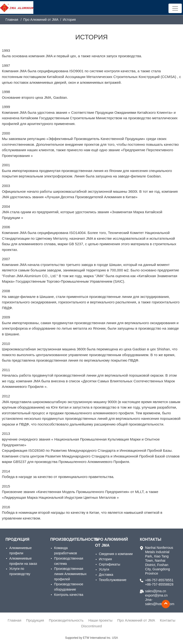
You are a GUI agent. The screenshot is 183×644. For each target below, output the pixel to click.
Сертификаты (109, 564)
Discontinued (92, 626)
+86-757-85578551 (159, 580)
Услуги (104, 569)
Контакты (151, 539)
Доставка (106, 575)
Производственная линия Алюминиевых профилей (70, 574)
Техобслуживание (113, 580)
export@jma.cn (156, 595)
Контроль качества (69, 595)
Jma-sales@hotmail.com (160, 602)
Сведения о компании (116, 554)
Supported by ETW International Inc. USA (91, 638)
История (105, 559)
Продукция (17, 539)
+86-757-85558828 (159, 584)
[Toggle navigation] (175, 8)
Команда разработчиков (66, 551)
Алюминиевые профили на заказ (23, 561)
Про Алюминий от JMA (112, 542)
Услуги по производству (20, 571)
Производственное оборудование (69, 587)
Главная (12, 20)
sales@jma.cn (156, 591)
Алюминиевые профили (20, 551)
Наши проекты (100, 620)
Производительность (69, 539)
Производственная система (69, 561)
